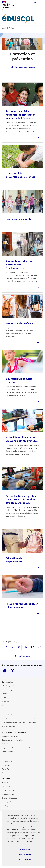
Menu (42, 3)
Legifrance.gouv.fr (8, 794)
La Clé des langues (8, 761)
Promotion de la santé (19, 219)
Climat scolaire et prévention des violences (21, 175)
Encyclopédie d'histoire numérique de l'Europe (18, 748)
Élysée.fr (5, 783)
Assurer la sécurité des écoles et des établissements (19, 265)
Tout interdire (25, 854)
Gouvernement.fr (8, 790)
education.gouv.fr (8, 686)
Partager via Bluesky (19, 647)
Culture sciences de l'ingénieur (12, 740)
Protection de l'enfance (19, 323)
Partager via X (12, 647)
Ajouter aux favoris (25, 67)
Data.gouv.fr (6, 786)
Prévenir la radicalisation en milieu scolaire (22, 606)
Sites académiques (8, 726)
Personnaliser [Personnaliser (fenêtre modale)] (25, 849)
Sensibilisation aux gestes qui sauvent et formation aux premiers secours (21, 499)
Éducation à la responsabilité (14, 560)
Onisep (4, 694)
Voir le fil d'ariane (8, 28)
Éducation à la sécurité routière (19, 380)
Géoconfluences (8, 752)
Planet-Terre (6, 765)
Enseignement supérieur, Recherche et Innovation (19, 723)
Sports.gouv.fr (7, 806)
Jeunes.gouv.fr (7, 802)
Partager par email (33, 647)
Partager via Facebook (6, 647)
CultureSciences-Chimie (10, 736)
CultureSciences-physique (11, 744)
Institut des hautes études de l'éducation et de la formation (22, 719)
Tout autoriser (25, 859)
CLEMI (4, 705)
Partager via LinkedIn (26, 647)
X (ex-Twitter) (12, 671)
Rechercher (35, 3)
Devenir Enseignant (9, 690)
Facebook (5, 671)
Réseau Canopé (7, 701)
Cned (4, 697)
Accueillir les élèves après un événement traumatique (22, 439)
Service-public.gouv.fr (9, 798)
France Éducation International (13, 715)
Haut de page (24, 656)
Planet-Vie (5, 769)
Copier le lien (39, 647)
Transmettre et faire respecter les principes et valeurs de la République (21, 115)
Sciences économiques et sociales (14, 773)
